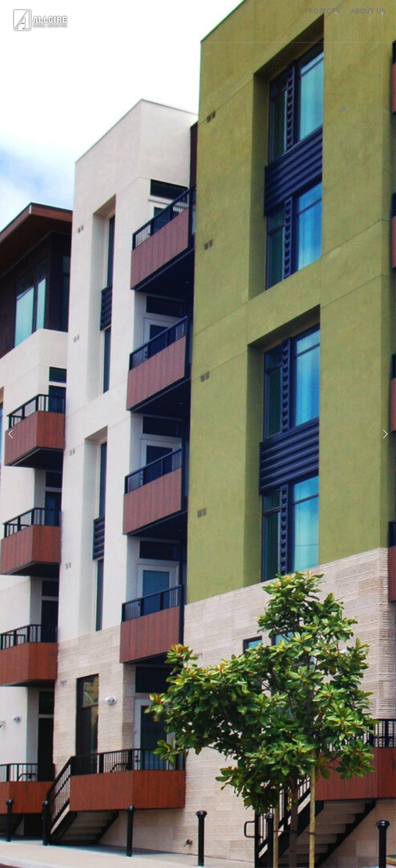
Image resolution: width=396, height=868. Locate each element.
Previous (11, 434)
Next (385, 434)
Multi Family (124, 20)
